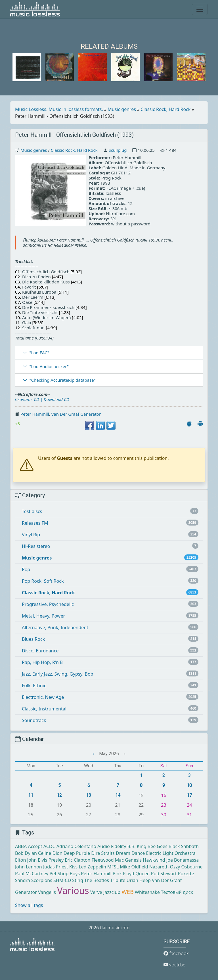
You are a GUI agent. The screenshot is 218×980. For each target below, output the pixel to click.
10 (189, 785)
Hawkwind (154, 860)
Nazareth (159, 867)
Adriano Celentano (76, 846)
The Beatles (97, 880)
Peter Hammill (35, 414)
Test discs (32, 511)
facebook (176, 954)
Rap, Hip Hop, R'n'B (42, 662)
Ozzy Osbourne (186, 867)
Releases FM (35, 523)
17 (189, 795)
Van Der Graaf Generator (76, 414)
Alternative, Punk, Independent (55, 627)
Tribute (118, 880)
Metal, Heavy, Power (43, 616)
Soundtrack (34, 720)
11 (31, 795)
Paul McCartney (32, 874)
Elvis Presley (51, 860)
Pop (26, 569)
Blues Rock (33, 639)
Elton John (26, 860)
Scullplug (118, 150)
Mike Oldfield (134, 867)
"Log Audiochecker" (49, 366)
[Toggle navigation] (200, 9)
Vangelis (47, 892)
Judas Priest (56, 867)
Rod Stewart (164, 874)
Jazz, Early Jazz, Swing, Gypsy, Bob (57, 674)
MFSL (113, 867)
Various (73, 890)
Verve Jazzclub (105, 892)
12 (59, 795)
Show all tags (29, 905)
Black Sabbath (184, 846)
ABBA (21, 846)
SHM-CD (62, 880)
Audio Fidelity (112, 846)
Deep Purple (77, 853)
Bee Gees (158, 846)
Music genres (122, 109)
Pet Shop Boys (65, 874)
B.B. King (137, 846)
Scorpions (42, 880)
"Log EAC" (39, 353)
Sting (77, 880)
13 (89, 795)
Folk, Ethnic (34, 686)
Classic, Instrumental (44, 709)
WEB (128, 892)
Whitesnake (147, 892)
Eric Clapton (77, 860)
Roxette (186, 874)
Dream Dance (130, 853)
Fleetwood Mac (108, 860)
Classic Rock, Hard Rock (166, 109)
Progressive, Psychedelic (48, 604)
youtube (174, 965)
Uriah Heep (139, 880)
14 (118, 795)
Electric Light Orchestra (171, 853)
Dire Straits (103, 853)
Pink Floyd (123, 874)
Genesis (133, 860)
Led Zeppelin (92, 867)
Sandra (23, 880)
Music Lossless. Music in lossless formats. (59, 109)
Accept (35, 846)
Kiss (73, 867)
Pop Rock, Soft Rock (43, 581)
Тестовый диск (177, 892)
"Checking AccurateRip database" (62, 380)
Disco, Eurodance (40, 651)
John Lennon (29, 867)
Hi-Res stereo (36, 546)
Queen (142, 874)
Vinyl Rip (31, 535)
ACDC (49, 846)
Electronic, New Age (43, 697)
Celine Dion (50, 853)
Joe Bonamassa (183, 860)
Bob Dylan (26, 853)
